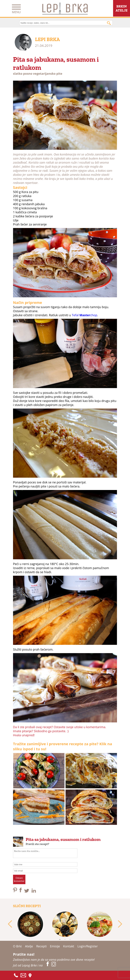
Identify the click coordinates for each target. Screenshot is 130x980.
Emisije (55, 946)
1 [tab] (60, 939)
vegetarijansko (44, 74)
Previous (10, 924)
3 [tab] (70, 939)
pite (59, 74)
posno (28, 74)
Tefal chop (84, 315)
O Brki (17, 946)
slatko (18, 74)
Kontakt (69, 946)
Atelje (29, 946)
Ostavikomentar (19, 879)
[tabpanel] (30, 924)
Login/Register (88, 946)
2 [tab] (65, 939)
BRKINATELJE (122, 8)
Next (120, 924)
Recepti (41, 946)
